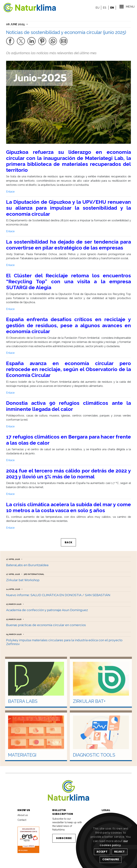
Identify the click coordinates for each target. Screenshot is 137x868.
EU (96, 8)
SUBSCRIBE (64, 834)
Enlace (10, 188)
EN (111, 8)
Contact (22, 815)
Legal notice (108, 810)
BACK (69, 539)
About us (23, 810)
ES (103, 8)
